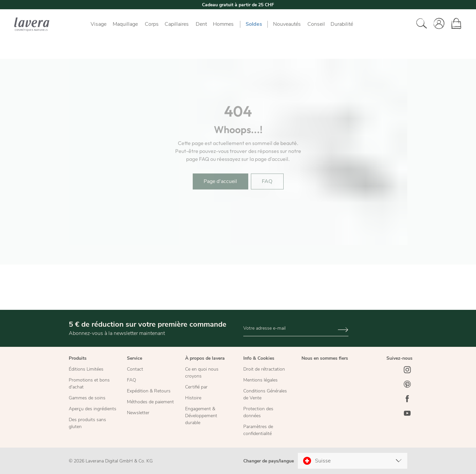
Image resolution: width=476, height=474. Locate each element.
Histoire (193, 398)
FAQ (132, 380)
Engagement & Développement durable (201, 416)
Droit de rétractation (264, 369)
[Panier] (454, 24)
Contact (135, 369)
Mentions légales (260, 380)
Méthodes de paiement (150, 402)
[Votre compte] (437, 24)
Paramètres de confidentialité (258, 430)
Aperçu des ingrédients (93, 409)
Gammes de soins (87, 398)
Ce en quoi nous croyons (202, 373)
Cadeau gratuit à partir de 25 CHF (238, 5)
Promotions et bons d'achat (89, 383)
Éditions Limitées (86, 369)
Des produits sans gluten (87, 423)
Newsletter (138, 413)
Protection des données (258, 412)
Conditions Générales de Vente (265, 394)
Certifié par (196, 387)
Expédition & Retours (149, 391)
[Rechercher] (420, 24)
